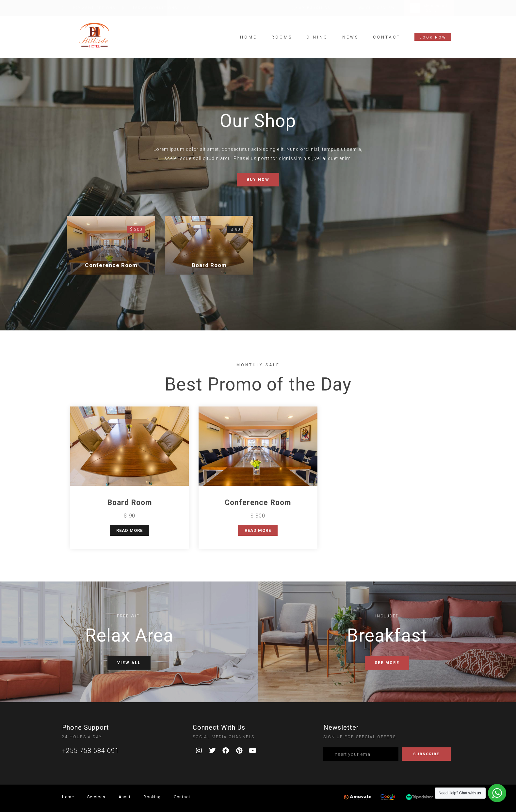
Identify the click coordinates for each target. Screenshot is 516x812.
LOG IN (430, 11)
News (350, 36)
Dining (317, 36)
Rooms (282, 36)
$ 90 (235, 229)
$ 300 (136, 229)
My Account (435, 6)
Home (249, 36)
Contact (387, 36)
